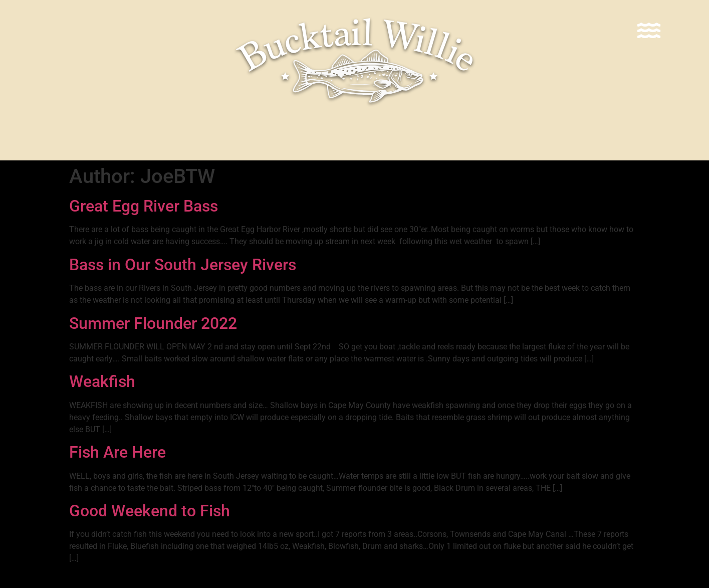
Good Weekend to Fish (150, 511)
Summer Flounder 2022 (153, 323)
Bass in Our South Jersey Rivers (183, 265)
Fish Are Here (117, 452)
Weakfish (102, 381)
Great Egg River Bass (144, 206)
